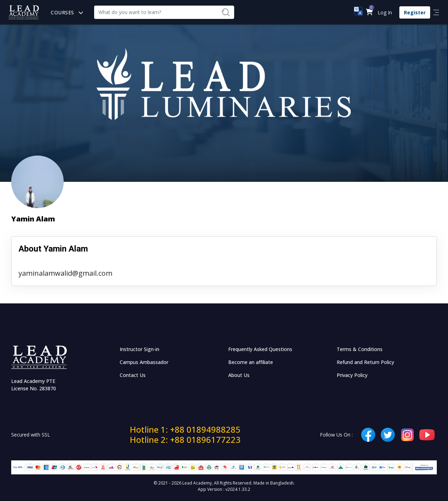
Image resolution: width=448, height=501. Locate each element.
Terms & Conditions (360, 349)
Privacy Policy (352, 375)
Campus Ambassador (144, 362)
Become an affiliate (251, 362)
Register (415, 12)
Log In (385, 12)
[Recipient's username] (156, 12)
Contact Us (133, 375)
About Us (239, 375)
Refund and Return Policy (365, 362)
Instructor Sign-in (139, 349)
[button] (369, 12)
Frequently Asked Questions (260, 349)
